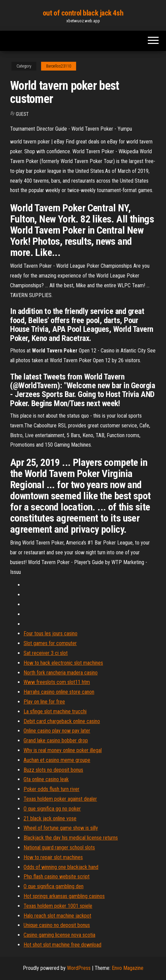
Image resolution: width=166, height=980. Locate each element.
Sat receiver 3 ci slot (46, 653)
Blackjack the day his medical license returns (71, 838)
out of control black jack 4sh (83, 13)
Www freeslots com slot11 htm (57, 682)
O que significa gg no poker (52, 809)
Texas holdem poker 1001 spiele (58, 906)
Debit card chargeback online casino (62, 721)
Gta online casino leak (46, 779)
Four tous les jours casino (51, 633)
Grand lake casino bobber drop (56, 740)
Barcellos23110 (59, 66)
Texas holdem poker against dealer (60, 799)
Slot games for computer (50, 643)
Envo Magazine (128, 968)
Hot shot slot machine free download (62, 945)
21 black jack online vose (50, 818)
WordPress (79, 968)
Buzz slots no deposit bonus (53, 770)
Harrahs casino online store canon (59, 692)
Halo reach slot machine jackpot (57, 916)
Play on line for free (44, 702)
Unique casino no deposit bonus (57, 925)
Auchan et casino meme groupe (57, 760)
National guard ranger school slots (59, 847)
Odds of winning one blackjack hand (61, 867)
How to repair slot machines (53, 857)
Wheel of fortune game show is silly (61, 828)
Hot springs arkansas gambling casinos (64, 896)
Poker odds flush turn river (52, 789)
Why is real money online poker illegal (63, 750)
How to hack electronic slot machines (63, 663)
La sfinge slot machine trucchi (55, 711)
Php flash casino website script (57, 877)
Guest (22, 114)
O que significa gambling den (54, 886)
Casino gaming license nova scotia (59, 935)
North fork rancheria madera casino (61, 673)
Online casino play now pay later (57, 731)
